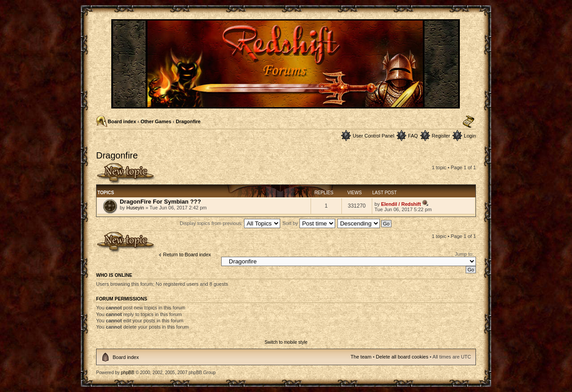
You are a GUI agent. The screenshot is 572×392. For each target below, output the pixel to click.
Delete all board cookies (402, 357)
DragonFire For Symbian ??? (160, 202)
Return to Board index (187, 254)
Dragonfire (188, 121)
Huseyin (135, 208)
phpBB (128, 373)
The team (361, 357)
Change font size (469, 122)
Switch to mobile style (286, 342)
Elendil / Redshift (401, 204)
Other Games (156, 121)
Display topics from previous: (230, 223)
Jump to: (464, 254)
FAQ (413, 136)
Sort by (309, 223)
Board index (122, 121)
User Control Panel (373, 136)
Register (441, 136)
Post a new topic (126, 173)
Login (470, 136)
